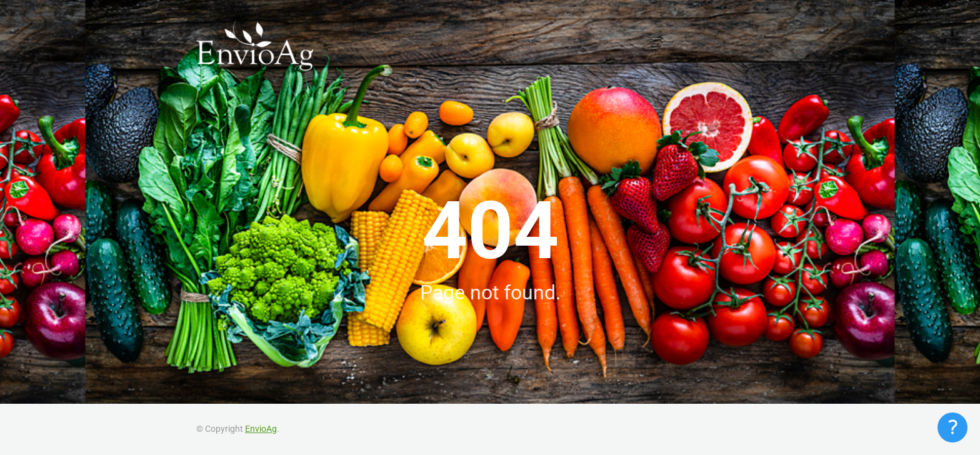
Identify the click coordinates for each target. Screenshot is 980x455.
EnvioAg (261, 429)
